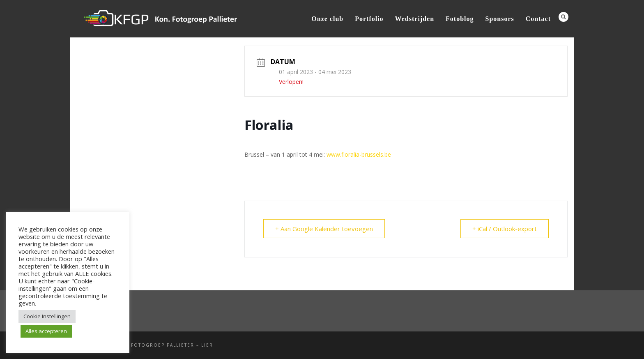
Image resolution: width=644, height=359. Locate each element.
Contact (538, 19)
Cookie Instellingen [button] (47, 316)
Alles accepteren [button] (46, 331)
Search (563, 17)
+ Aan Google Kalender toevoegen (324, 229)
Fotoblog (460, 19)
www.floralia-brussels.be (359, 154)
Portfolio (369, 19)
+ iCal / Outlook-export (505, 229)
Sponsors (500, 19)
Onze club (327, 19)
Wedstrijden (415, 19)
